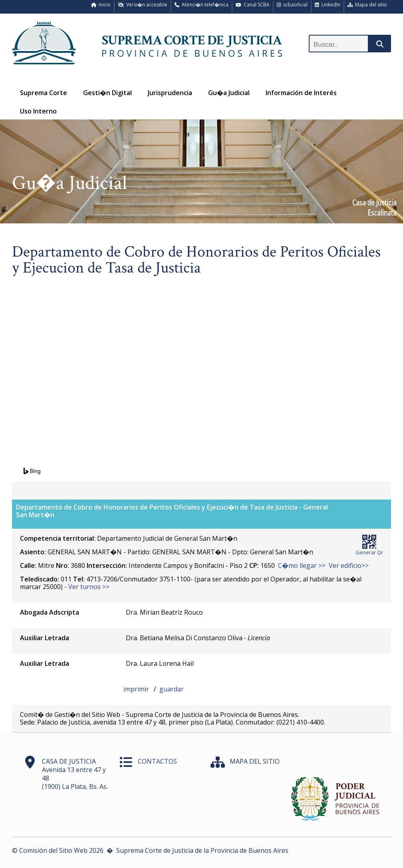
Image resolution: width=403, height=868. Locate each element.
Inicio (101, 5)
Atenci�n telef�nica (201, 5)
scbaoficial (292, 5)
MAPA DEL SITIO (255, 761)
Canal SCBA (253, 5)
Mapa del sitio (367, 5)
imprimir (137, 689)
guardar (172, 689)
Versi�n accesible (143, 5)
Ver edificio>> (349, 565)
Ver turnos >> (89, 587)
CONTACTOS (157, 761)
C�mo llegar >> (302, 565)
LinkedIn (328, 5)
